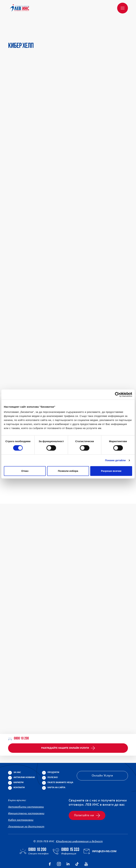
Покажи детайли (115, 460)
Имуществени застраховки (26, 797)
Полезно (53, 761)
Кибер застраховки (21, 804)
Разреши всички (111, 471)
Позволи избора (68, 471)
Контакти (19, 771)
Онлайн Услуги (102, 760)
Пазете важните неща (60, 766)
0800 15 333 (70, 834)
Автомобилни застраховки (26, 791)
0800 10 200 (18, 723)
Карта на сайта (56, 771)
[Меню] (123, 8)
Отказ (25, 471)
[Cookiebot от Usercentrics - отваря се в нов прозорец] (117, 394)
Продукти (53, 756)
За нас (17, 756)
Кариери (19, 766)
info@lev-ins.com (104, 835)
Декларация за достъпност (26, 810)
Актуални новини (24, 761)
